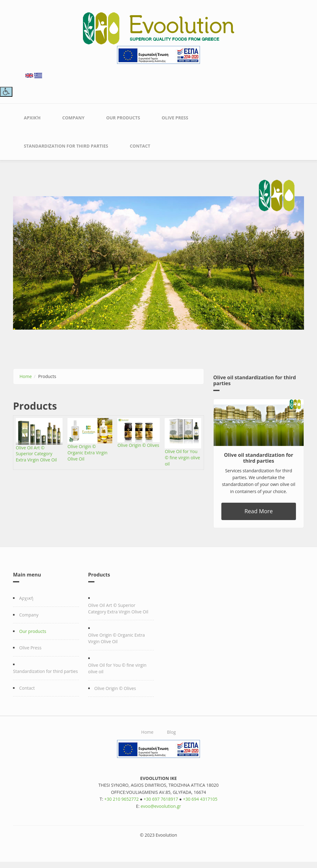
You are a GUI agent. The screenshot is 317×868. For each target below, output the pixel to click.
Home (26, 376)
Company (73, 118)
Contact (140, 146)
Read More (259, 511)
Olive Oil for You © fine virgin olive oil (182, 458)
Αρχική (32, 118)
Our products (123, 118)
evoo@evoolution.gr (161, 806)
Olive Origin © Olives (138, 445)
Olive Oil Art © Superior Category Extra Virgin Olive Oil (36, 454)
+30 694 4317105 (200, 799)
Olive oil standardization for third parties (259, 458)
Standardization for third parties (66, 146)
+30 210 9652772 (122, 799)
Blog (171, 732)
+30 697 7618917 (161, 799)
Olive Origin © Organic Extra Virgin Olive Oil (87, 453)
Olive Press (175, 118)
